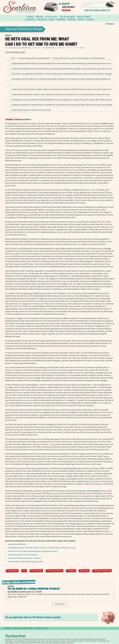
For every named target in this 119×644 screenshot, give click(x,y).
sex (24, 571)
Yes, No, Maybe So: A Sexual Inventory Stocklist (34, 589)
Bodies (30, 17)
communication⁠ (11, 309)
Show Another (60, 604)
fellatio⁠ (28, 358)
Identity (39, 17)
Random (90, 19)
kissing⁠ (37, 378)
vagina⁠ (53, 279)
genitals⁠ (22, 279)
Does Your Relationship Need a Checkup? (25, 558)
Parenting (42, 19)
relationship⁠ (54, 192)
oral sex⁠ (110, 198)
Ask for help (68, 7)
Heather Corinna (14, 119)
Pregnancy (30, 19)
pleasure (84, 571)
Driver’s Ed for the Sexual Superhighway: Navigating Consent (33, 551)
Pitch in (66, 10)
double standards (102, 571)
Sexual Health (84, 17)
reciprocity (13, 571)
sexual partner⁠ (43, 165)
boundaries (37, 571)
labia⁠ (100, 273)
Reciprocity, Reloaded (17, 544)
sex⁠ (25, 173)
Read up (66, 4)
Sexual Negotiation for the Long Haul (23, 555)
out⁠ (79, 143)
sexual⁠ (15, 167)
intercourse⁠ (72, 150)
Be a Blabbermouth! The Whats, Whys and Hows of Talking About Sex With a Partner (42, 548)
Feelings (72, 19)
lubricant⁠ (87, 296)
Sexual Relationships (24, 29)
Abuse (52, 19)
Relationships (51, 17)
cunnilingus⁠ (11, 123)
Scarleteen (8, 628)
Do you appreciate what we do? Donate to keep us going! (33, 617)
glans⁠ (88, 273)
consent (71, 571)
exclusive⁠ (79, 215)
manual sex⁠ (28, 293)
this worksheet (94, 491)
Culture (81, 19)
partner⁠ (19, 131)
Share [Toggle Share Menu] (109, 24)
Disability (61, 19)
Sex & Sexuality (67, 17)
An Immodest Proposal (17, 561)
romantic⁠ (107, 526)
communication (55, 571)
